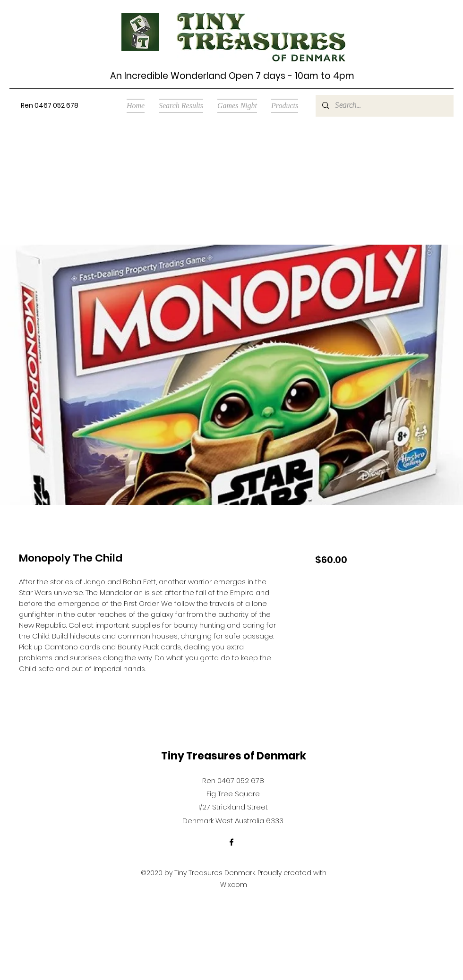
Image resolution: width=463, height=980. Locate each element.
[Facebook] (231, 842)
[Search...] (384, 106)
